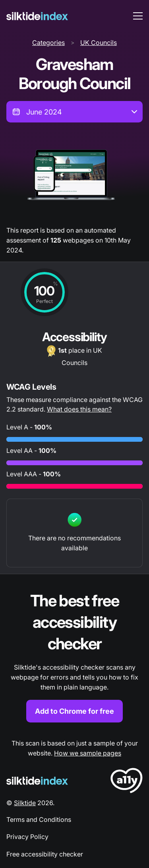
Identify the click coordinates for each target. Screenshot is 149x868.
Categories (48, 43)
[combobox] (74, 112)
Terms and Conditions (39, 819)
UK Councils (99, 43)
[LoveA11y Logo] (127, 782)
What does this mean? (79, 409)
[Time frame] (74, 112)
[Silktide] (37, 16)
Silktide (25, 803)
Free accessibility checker (45, 854)
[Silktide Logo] (37, 781)
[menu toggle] (138, 16)
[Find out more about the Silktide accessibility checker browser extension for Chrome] (74, 656)
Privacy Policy (27, 837)
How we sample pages (88, 753)
